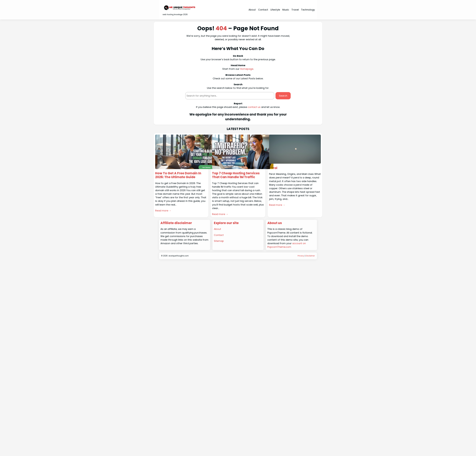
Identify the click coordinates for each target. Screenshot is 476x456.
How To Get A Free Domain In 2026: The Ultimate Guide (178, 175)
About (218, 229)
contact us (254, 107)
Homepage (247, 69)
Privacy (301, 256)
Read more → (163, 211)
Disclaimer (310, 256)
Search (283, 96)
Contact (219, 235)
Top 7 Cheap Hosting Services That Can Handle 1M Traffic (236, 175)
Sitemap (219, 241)
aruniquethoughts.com (179, 256)
